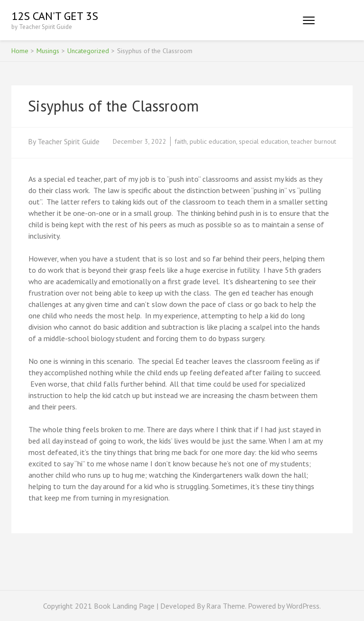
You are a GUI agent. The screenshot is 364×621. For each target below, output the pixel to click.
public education (213, 141)
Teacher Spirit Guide (68, 141)
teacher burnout (314, 141)
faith (181, 141)
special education (264, 141)
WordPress (303, 606)
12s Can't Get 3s (55, 16)
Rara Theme (226, 606)
